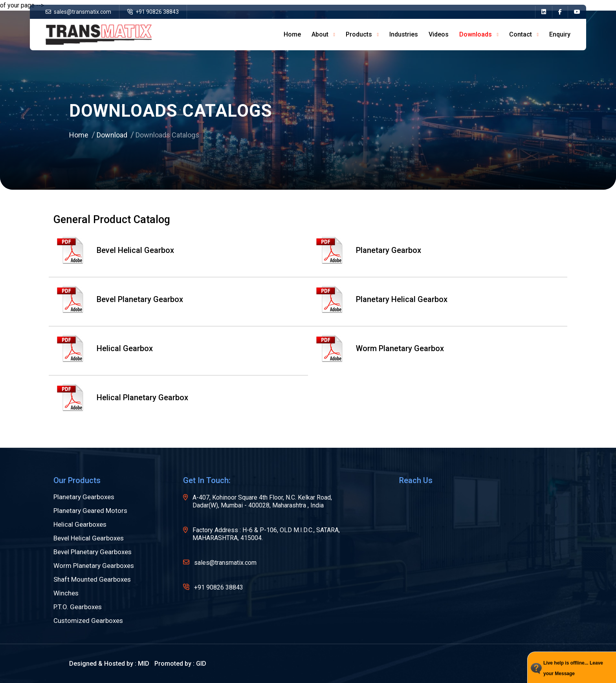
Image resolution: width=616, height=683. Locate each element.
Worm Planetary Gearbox (378, 349)
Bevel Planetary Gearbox (118, 300)
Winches (66, 593)
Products (359, 34)
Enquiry (560, 34)
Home (79, 135)
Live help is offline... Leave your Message (573, 668)
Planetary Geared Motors (90, 511)
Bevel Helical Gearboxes (89, 538)
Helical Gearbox (103, 349)
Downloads (476, 34)
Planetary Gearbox (367, 251)
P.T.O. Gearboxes (78, 607)
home (292, 34)
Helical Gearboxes (80, 525)
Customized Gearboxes (88, 621)
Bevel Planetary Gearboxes (93, 552)
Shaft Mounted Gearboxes (92, 580)
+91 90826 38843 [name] (153, 12)
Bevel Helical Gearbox (114, 251)
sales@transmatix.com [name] (78, 12)
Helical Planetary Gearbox (121, 398)
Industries (404, 34)
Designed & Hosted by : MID (109, 664)
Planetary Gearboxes (84, 497)
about (320, 34)
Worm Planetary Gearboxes (94, 566)
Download (112, 135)
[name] (544, 12)
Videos (439, 34)
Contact (521, 34)
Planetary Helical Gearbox (380, 300)
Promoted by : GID (180, 664)
